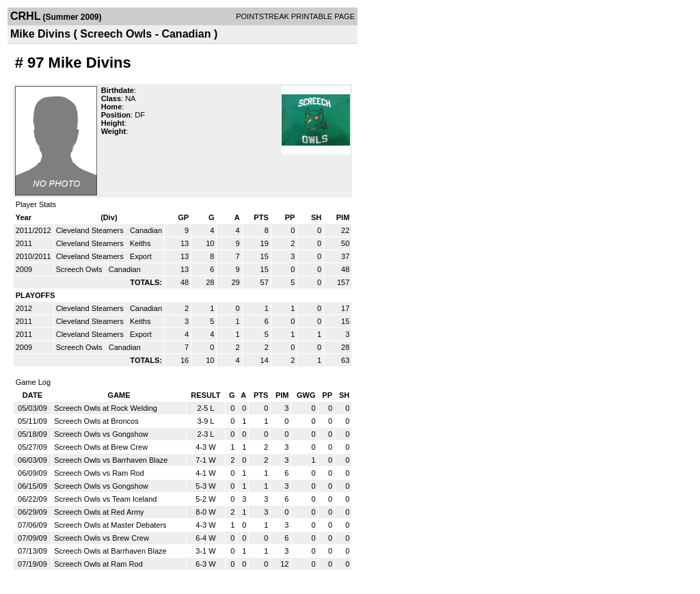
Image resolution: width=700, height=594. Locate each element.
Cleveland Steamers (91, 230)
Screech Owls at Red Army (99, 512)
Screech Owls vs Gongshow (101, 434)
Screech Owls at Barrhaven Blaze (110, 551)
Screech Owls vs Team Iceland (105, 499)
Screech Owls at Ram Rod (98, 564)
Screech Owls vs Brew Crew (102, 538)
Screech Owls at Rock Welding (106, 408)
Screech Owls (80, 269)
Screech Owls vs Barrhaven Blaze (111, 460)
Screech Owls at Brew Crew (101, 447)
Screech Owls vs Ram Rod (99, 473)
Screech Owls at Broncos (96, 421)
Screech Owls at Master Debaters (110, 525)
